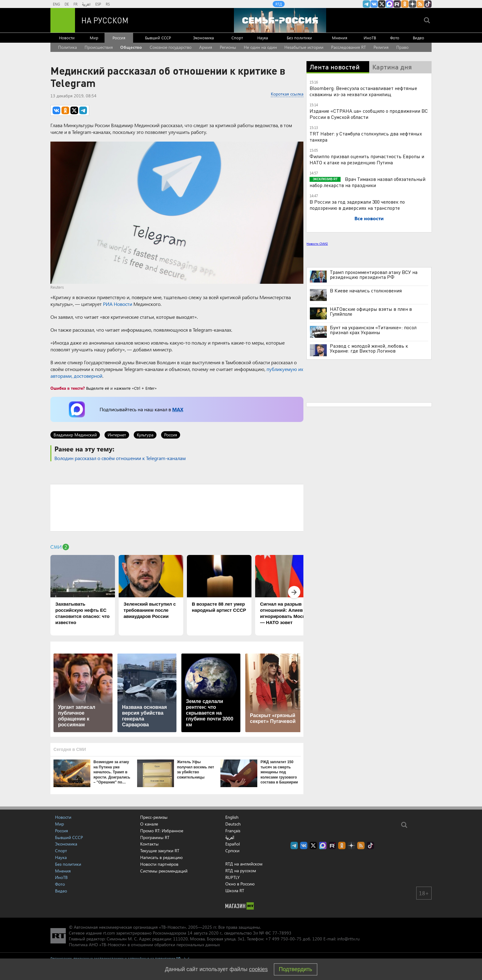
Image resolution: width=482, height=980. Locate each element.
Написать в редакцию (161, 857)
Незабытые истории (304, 47)
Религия (381, 47)
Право (402, 47)
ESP (98, 4)
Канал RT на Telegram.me (366, 4)
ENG (56, 4)
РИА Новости (118, 304)
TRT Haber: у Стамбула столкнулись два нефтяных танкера (366, 137)
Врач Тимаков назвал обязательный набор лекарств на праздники (367, 182)
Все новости (369, 218)
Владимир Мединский (75, 435)
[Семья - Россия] (280, 20)
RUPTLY (233, 877)
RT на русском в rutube (397, 4)
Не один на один (260, 47)
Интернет (117, 435)
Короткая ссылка (287, 94)
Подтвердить (295, 969)
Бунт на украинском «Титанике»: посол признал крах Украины (373, 330)
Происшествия (99, 47)
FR (75, 4)
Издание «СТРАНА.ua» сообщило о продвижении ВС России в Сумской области (369, 114)
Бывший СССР (158, 38)
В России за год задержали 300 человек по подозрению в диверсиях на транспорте (357, 205)
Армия (206, 47)
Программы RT (155, 837)
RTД (279, 4)
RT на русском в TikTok (428, 4)
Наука (263, 38)
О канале (149, 824)
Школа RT (235, 890)
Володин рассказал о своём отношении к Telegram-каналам (120, 458)
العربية (86, 4)
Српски (232, 851)
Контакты (149, 844)
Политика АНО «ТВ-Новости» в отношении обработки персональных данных (144, 945)
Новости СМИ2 (317, 244)
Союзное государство (171, 47)
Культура (145, 435)
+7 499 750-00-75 (283, 939)
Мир (94, 38)
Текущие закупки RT (160, 851)
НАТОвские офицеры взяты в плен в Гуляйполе (371, 311)
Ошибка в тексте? (68, 388)
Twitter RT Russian (382, 4)
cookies (258, 969)
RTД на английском (244, 864)
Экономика (203, 38)
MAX (178, 409)
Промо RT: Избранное (162, 831)
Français (233, 831)
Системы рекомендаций (164, 871)
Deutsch (233, 824)
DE (67, 4)
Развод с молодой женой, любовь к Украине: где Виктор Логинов (369, 348)
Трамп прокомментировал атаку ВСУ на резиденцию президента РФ (374, 275)
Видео (419, 38)
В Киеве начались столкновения (366, 291)
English (232, 817)
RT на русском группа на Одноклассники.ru (405, 4)
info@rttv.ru (348, 939)
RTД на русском (241, 871)
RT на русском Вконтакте (374, 4)
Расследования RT (348, 47)
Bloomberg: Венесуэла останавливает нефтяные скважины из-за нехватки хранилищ (363, 91)
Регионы (228, 47)
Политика (67, 47)
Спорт (237, 38)
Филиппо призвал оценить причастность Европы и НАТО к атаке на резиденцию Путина (367, 159)
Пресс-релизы (154, 817)
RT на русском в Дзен (413, 4)
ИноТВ (370, 38)
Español (233, 844)
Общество (131, 47)
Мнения (340, 38)
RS (108, 4)
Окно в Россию (240, 884)
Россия (119, 38)
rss (420, 4)
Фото (395, 38)
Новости (67, 38)
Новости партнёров (159, 864)
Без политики (299, 38)
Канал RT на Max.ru (389, 4)
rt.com (109, 933)
